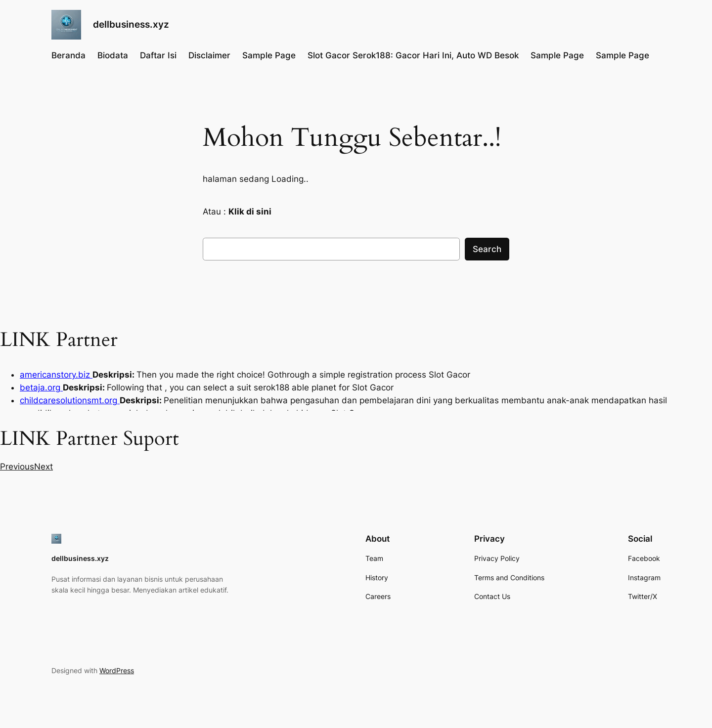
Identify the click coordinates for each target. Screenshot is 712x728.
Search (487, 249)
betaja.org (41, 387)
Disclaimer (209, 55)
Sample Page (269, 55)
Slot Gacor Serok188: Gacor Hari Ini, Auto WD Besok (413, 55)
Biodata (113, 55)
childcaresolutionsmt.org (70, 400)
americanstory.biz (56, 375)
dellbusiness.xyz (131, 24)
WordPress (117, 670)
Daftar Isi (158, 55)
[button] (17, 467)
